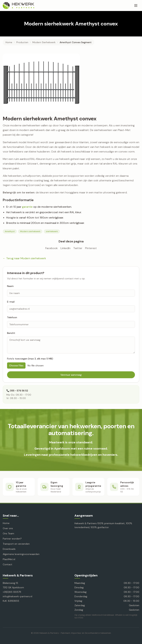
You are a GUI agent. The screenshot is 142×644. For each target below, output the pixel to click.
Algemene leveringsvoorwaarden (21, 554)
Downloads (9, 549)
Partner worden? (12, 539)
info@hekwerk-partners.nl (17, 596)
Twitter (78, 248)
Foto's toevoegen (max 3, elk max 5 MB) (30, 359)
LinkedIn (65, 248)
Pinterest (91, 248)
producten (22, 42)
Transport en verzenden (16, 544)
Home (9, 42)
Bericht (11, 333)
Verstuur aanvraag (71, 375)
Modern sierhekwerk (30, 231)
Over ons (8, 528)
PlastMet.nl (9, 559)
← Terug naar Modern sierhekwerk (24, 258)
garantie (27, 207)
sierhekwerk (52, 231)
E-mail (11, 302)
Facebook (52, 248)
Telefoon (12, 317)
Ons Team (8, 533)
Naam (10, 286)
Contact (7, 564)
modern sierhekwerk (44, 42)
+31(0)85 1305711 (12, 592)
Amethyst (10, 231)
